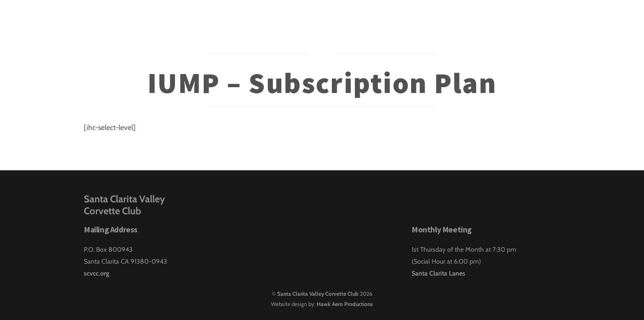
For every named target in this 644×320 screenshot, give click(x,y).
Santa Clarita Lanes (438, 273)
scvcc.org (97, 273)
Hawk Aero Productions (345, 304)
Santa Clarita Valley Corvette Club (318, 294)
